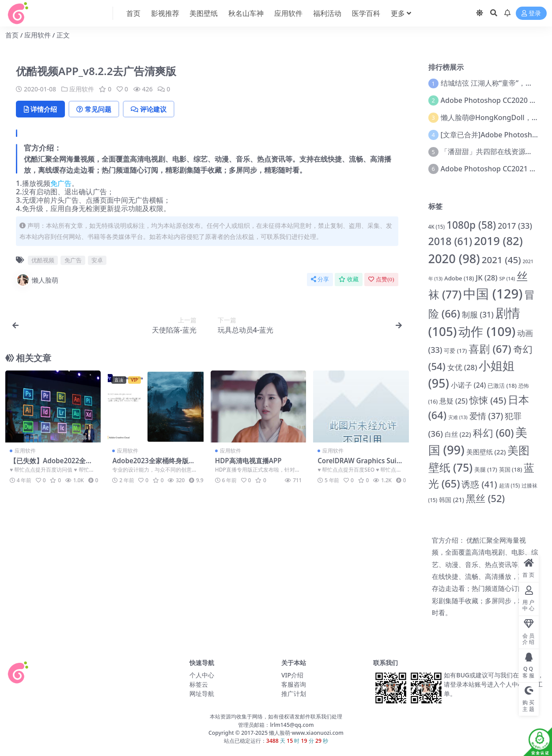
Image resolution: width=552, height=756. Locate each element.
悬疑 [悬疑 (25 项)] (454, 401)
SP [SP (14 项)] (507, 278)
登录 (531, 13)
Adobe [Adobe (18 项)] (459, 278)
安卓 (97, 260)
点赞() (381, 279)
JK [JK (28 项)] (486, 278)
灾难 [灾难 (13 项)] (458, 417)
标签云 (199, 684)
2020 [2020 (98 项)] (454, 259)
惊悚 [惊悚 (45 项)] (488, 400)
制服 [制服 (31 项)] (478, 314)
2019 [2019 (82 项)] (498, 241)
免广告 (61, 183)
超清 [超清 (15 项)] (510, 486)
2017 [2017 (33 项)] (515, 226)
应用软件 (38, 35)
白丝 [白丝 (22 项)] (458, 434)
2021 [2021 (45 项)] (501, 260)
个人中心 (202, 675)
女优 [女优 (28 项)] (462, 367)
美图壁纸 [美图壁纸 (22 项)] (486, 452)
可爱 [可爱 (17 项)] (455, 351)
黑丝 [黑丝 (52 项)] (485, 498)
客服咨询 (294, 684)
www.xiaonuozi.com (318, 733)
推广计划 (294, 694)
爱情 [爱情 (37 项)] (486, 416)
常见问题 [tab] (94, 109)
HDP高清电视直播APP (248, 461)
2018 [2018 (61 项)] (450, 241)
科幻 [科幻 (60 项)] (493, 433)
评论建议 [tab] (149, 109)
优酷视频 (43, 260)
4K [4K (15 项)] (437, 227)
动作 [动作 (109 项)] (487, 331)
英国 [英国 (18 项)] (511, 469)
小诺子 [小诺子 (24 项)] (468, 385)
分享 (320, 279)
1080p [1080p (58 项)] (471, 225)
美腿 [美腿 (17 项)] (486, 469)
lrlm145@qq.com (292, 725)
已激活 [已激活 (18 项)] (502, 386)
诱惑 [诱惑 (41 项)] (479, 484)
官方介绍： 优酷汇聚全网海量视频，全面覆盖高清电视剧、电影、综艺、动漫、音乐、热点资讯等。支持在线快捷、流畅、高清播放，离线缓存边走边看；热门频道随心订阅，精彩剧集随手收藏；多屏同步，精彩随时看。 (485, 576)
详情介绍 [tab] (40, 109)
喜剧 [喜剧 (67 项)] (490, 349)
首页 (12, 35)
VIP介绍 (292, 675)
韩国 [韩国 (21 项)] (452, 500)
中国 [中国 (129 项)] (493, 294)
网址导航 (202, 694)
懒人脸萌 (37, 280)
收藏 (349, 279)
